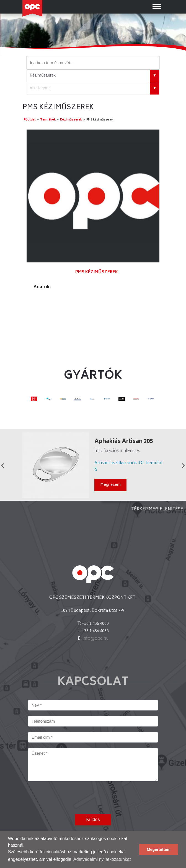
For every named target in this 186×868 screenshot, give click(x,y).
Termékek (48, 120)
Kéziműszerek (71, 120)
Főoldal (30, 120)
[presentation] (70, 798)
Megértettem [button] (159, 849)
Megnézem (110, 485)
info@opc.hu (95, 639)
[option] (93, 196)
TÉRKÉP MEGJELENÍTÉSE (157, 509)
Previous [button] (3, 465)
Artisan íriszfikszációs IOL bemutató (129, 467)
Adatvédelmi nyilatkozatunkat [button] (102, 859)
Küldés (93, 820)
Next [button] (183, 465)
